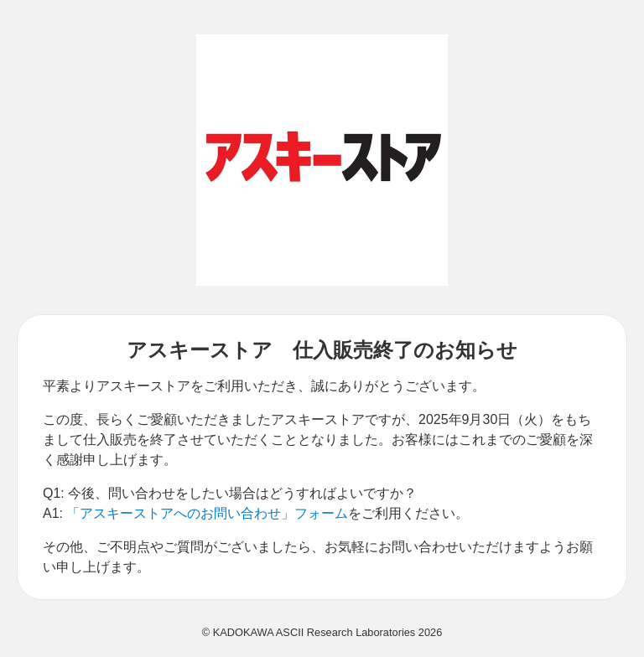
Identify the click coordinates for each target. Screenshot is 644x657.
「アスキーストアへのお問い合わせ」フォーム (207, 513)
